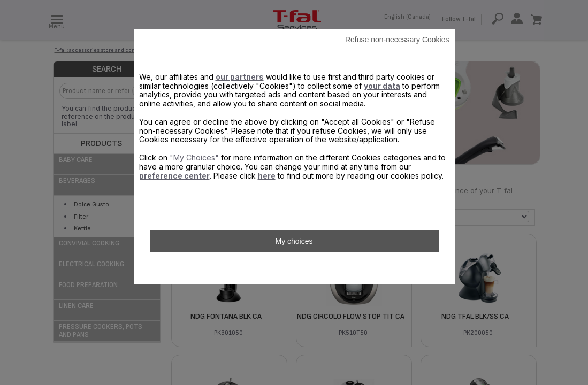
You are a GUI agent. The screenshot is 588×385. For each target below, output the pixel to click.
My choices (294, 241)
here (267, 176)
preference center (174, 176)
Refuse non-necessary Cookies (397, 40)
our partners (240, 77)
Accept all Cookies (294, 268)
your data (382, 86)
